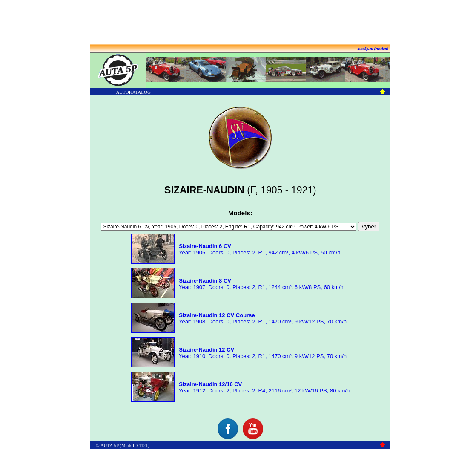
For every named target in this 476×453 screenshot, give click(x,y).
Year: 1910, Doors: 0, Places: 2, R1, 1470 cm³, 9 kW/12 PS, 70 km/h (262, 353)
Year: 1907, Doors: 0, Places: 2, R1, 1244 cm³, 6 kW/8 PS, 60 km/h (261, 284)
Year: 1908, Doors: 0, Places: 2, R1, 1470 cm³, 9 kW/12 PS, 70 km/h (262, 318)
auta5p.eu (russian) (373, 49)
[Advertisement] (238, 23)
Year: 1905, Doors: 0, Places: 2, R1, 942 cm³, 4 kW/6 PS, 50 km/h (259, 249)
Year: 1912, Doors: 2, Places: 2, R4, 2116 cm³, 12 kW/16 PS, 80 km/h (264, 387)
